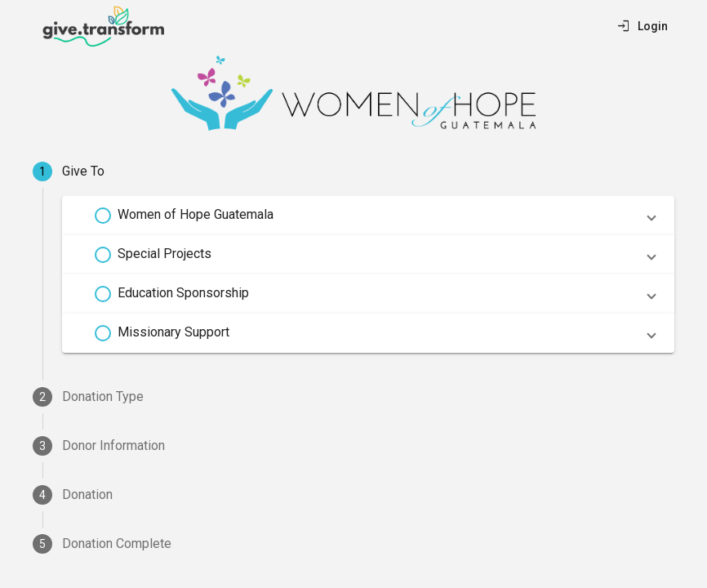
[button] (368, 216)
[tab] (353, 171)
